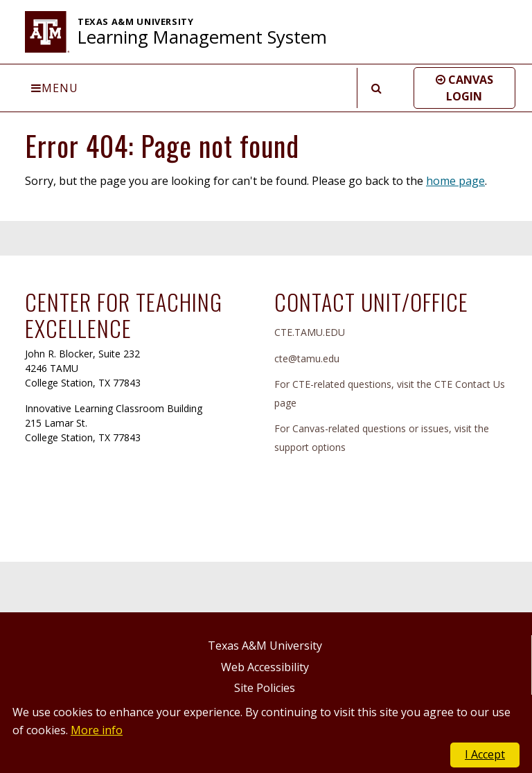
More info (97, 730)
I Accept (485, 754)
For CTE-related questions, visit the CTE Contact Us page (390, 393)
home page (455, 181)
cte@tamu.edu (307, 358)
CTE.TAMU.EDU (310, 332)
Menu (55, 88)
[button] (464, 88)
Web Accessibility (265, 667)
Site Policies (265, 688)
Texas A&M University (265, 646)
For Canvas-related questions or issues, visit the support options (382, 438)
